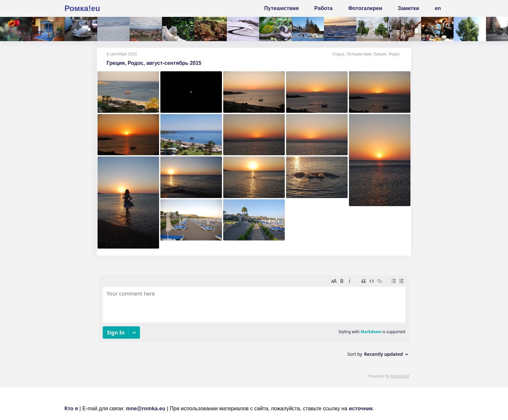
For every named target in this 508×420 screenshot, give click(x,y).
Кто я (71, 408)
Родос (394, 54)
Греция (380, 54)
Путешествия (359, 54)
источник (361, 408)
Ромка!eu (82, 8)
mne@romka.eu (146, 408)
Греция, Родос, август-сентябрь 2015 (154, 63)
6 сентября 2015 (122, 54)
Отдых (338, 54)
